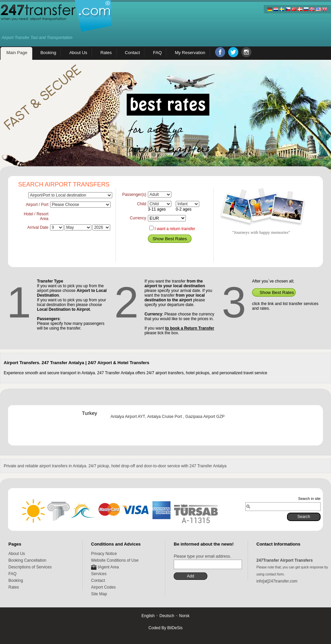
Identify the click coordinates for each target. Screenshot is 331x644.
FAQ (12, 574)
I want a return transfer (175, 229)
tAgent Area (108, 567)
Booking (16, 581)
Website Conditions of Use (115, 560)
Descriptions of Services (30, 567)
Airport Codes (103, 587)
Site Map (99, 594)
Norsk (184, 616)
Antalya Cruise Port (165, 417)
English (148, 616)
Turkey (90, 413)
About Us (17, 554)
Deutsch (167, 616)
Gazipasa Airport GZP (205, 417)
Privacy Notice (104, 554)
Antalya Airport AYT (128, 417)
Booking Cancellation (27, 560)
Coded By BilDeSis (165, 628)
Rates (14, 587)
